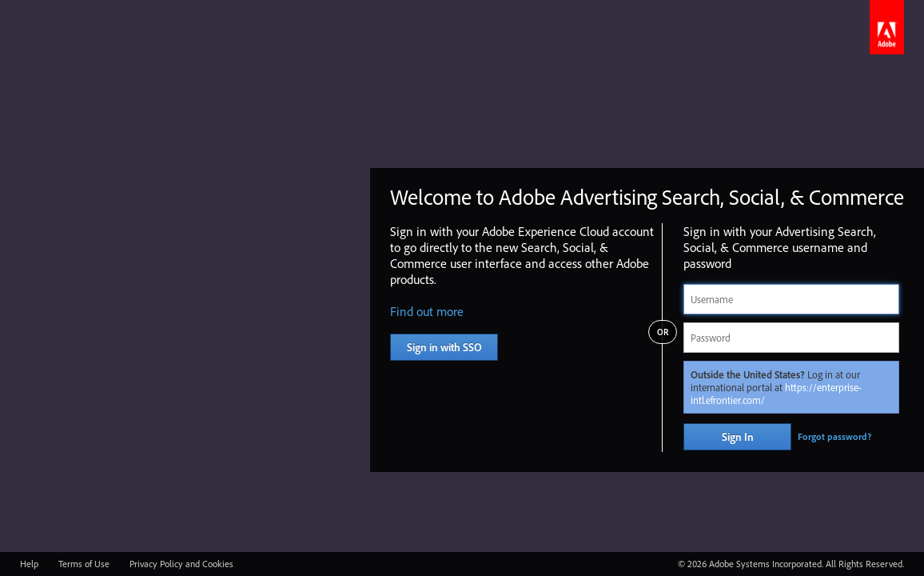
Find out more (427, 311)
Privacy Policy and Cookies (181, 564)
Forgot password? (834, 436)
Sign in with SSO (444, 347)
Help (29, 564)
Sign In (738, 437)
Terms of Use (84, 564)
